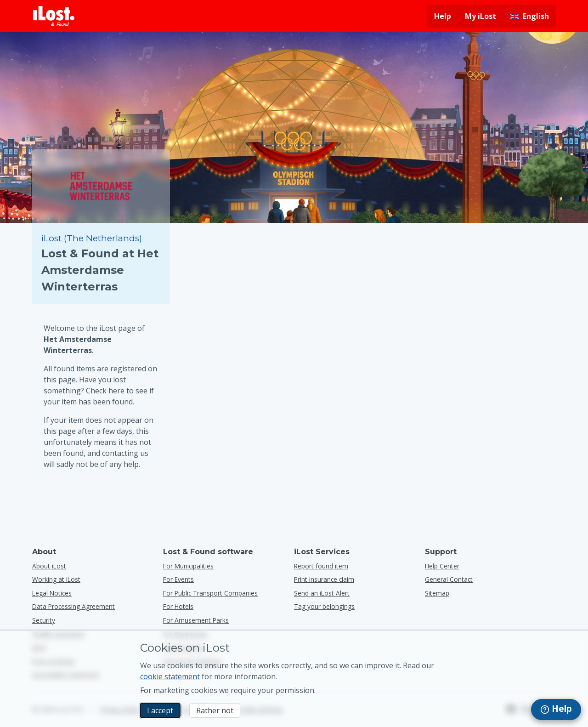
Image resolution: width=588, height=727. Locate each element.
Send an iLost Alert (322, 593)
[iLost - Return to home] (54, 16)
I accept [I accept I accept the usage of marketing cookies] (160, 710)
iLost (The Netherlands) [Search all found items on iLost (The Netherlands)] (92, 238)
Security (44, 620)
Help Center (442, 566)
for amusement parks (196, 620)
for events (178, 579)
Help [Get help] (443, 16)
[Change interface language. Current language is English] (529, 16)
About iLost (49, 566)
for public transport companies (210, 593)
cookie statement (170, 676)
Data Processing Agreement (73, 606)
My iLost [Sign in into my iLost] (481, 16)
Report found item (321, 566)
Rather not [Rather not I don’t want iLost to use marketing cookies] (215, 710)
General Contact (449, 579)
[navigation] (556, 710)
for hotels (178, 606)
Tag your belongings (324, 606)
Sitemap (437, 593)
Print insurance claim (324, 579)
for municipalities (188, 566)
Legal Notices (52, 593)
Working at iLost (56, 579)
